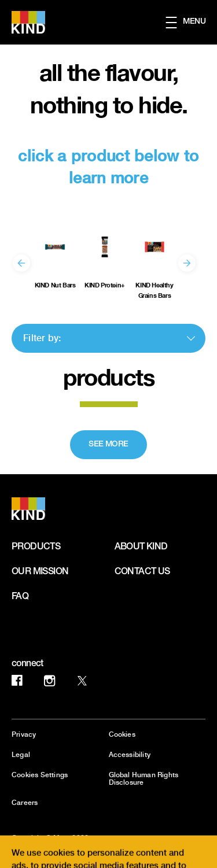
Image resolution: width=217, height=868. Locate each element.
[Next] (187, 263)
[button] (191, 23)
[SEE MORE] (108, 445)
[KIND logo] (42, 509)
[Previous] (21, 263)
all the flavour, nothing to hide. (109, 88)
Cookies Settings (40, 775)
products (108, 377)
